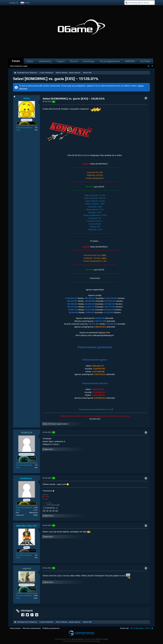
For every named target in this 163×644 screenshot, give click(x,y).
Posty (18, 130)
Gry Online (145, 61)
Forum (16, 61)
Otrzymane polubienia (24, 128)
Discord (74, 61)
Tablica (30, 61)
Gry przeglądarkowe (110, 61)
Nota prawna (15, 628)
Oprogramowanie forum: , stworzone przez (81, 639)
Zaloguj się (14, 3)
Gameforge (89, 61)
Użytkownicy (45, 61)
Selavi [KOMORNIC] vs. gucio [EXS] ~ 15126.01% (56, 79)
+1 (54, 432)
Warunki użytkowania (32, 628)
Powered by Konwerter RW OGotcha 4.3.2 (95, 409)
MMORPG (130, 61)
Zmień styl (124, 628)
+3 (54, 102)
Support (61, 61)
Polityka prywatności (51, 628)
